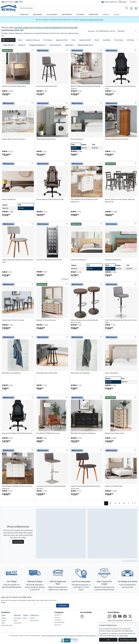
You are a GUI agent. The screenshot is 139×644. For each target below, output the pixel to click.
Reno (16, 621)
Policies (71, 636)
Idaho (26, 615)
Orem (3, 623)
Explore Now (18, 542)
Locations (6, 612)
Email (3, 602)
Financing (58, 620)
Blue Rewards (59, 622)
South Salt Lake (7, 625)
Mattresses (67, 15)
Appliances (38, 15)
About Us (58, 625)
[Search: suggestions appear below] (70, 8)
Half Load (64, 33)
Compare (65, 279)
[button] (8, 40)
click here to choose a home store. (91, 20)
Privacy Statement (79, 636)
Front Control (55, 33)
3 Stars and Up (9, 45)
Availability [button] (107, 40)
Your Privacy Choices (128, 640)
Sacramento (34, 621)
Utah (3, 615)
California (34, 615)
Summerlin (18, 623)
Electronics (52, 15)
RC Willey (5, 33)
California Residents (91, 636)
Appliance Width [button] (85, 40)
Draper (4, 618)
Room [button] (97, 40)
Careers (57, 618)
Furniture (24, 15)
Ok (108, 640)
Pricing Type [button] (119, 40)
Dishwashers (29, 33)
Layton (4, 621)
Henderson (18, 618)
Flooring (80, 15)
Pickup (12, 33)
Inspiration (93, 15)
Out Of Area (7, 2)
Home (43, 636)
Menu (133, 2)
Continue (63, 606)
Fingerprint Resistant (42, 33)
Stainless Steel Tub (85, 45)
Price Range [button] (48, 40)
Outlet (106, 15)
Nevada (17, 615)
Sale (116, 15)
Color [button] (74, 40)
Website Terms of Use (62, 636)
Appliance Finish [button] (62, 40)
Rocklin (33, 618)
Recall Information (51, 636)
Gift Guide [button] (131, 40)
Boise (25, 618)
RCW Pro (58, 615)
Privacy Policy (124, 636)
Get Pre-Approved (109, 2)
